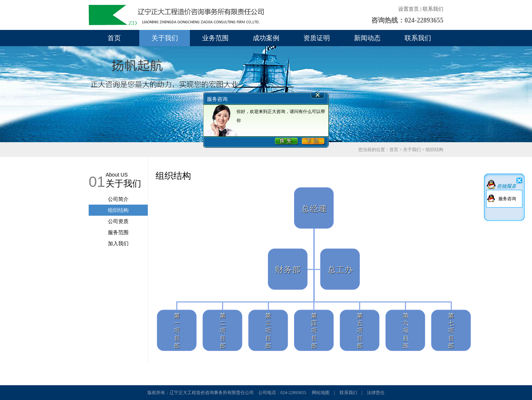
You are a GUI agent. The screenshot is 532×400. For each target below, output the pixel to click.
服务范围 (118, 232)
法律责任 (376, 393)
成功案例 (266, 38)
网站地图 (321, 393)
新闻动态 (367, 38)
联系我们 (433, 9)
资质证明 (317, 38)
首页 (114, 38)
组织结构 (118, 210)
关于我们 (165, 38)
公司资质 (118, 221)
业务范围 (215, 38)
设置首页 (409, 9)
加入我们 (118, 243)
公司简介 (118, 199)
